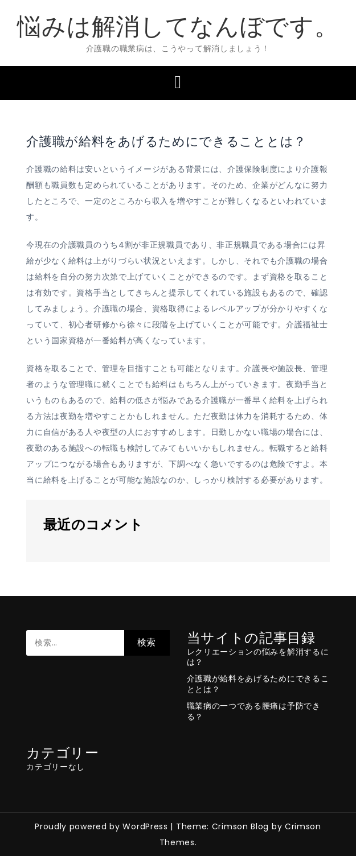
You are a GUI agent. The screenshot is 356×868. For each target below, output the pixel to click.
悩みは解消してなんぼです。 (178, 26)
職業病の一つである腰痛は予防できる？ (254, 711)
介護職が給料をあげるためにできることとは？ (258, 684)
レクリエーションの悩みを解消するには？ (258, 657)
